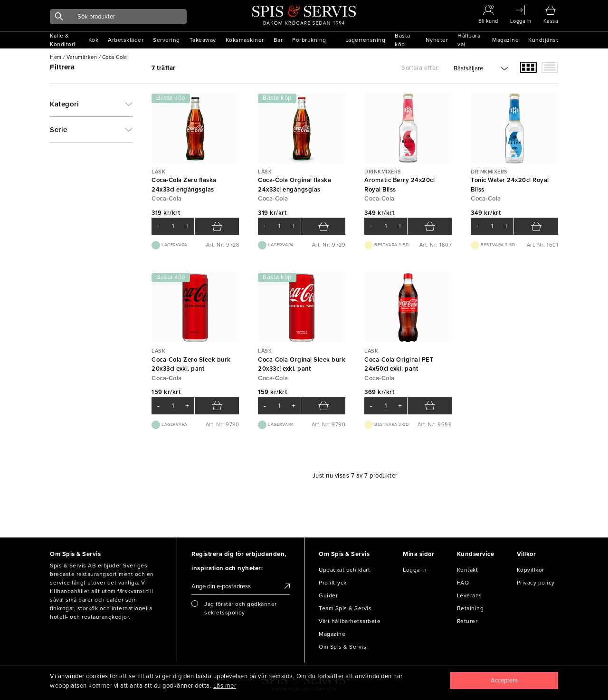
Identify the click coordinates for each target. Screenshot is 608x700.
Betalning (470, 608)
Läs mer (225, 686)
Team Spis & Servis (345, 608)
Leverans (470, 595)
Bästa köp (403, 40)
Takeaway (203, 40)
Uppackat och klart (344, 570)
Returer (467, 621)
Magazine (505, 40)
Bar (278, 40)
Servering (166, 40)
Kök (94, 40)
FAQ (463, 583)
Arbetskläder (126, 40)
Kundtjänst (543, 40)
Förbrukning (309, 40)
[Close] (504, 681)
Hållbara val (469, 40)
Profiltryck (333, 583)
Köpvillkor (531, 570)
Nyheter (437, 40)
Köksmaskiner (245, 40)
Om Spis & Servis (342, 647)
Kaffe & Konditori (63, 40)
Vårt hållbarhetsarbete (350, 621)
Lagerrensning (366, 40)
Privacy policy (536, 583)
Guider (328, 595)
